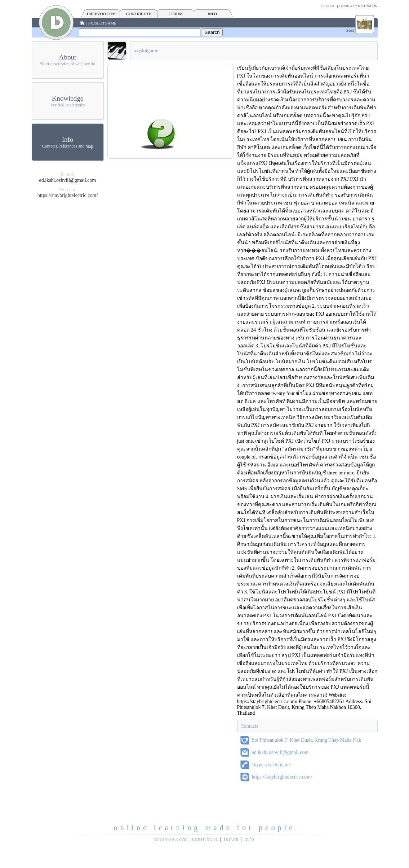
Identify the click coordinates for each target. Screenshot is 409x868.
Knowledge (68, 98)
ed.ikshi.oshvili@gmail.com (68, 180)
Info (68, 139)
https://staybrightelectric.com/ (68, 195)
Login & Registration (359, 6)
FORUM (175, 14)
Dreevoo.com (101, 14)
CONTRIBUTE (139, 14)
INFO (212, 14)
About (68, 57)
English (328, 6)
